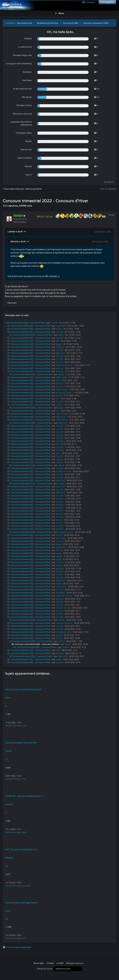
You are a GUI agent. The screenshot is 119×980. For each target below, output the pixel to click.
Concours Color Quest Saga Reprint (21, 903)
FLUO (8, 698)
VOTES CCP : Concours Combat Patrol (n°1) (24, 796)
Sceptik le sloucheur (64, 365)
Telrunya (59, 356)
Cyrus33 (54, 323)
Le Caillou (60, 450)
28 (7, 919)
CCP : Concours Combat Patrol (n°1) (21, 849)
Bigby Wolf (60, 353)
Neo (57, 399)
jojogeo (59, 344)
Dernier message (13, 726)
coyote (24, 832)
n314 (24, 779)
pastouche (26, 886)
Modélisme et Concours (48, 23)
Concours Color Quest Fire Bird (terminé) (23, 689)
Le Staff (60, 963)
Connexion (89, 2)
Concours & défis (71, 23)
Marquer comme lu (75, 963)
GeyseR (59, 535)
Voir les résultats (108, 189)
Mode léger (39, 963)
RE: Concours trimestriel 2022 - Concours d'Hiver (29, 326)
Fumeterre (60, 347)
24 (7, 866)
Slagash (9, 804)
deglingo (59, 368)
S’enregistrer (107, 2)
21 (7, 759)
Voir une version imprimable (19, 947)
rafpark (59, 459)
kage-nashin (61, 326)
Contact (50, 963)
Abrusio (59, 514)
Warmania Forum (25, 23)
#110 (111, 215)
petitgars (60, 499)
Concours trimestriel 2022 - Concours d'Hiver (25, 323)
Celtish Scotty (62, 377)
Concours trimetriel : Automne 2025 (21, 743)
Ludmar (59, 405)
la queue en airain (63, 393)
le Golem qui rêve (63, 608)
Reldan (59, 329)
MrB (57, 341)
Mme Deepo (61, 538)
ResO (58, 380)
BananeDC (60, 593)
